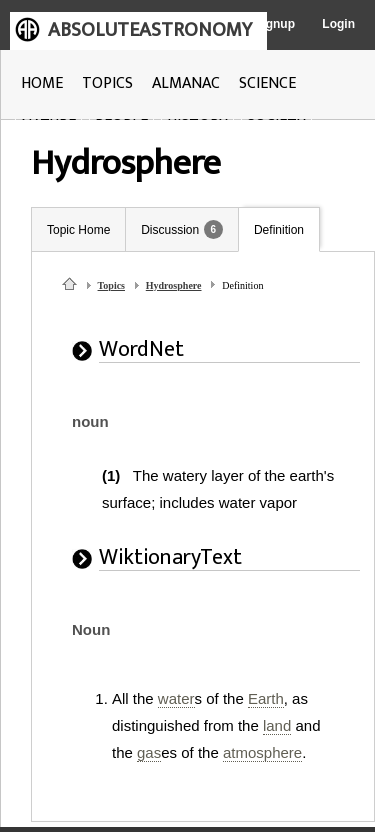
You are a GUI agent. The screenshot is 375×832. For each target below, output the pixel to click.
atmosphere (262, 752)
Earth (266, 698)
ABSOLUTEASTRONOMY (150, 30)
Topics (111, 285)
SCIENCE (267, 83)
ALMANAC (186, 83)
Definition (279, 230)
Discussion (170, 230)
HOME (42, 83)
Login (338, 24)
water (176, 698)
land (277, 725)
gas (149, 752)
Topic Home (78, 230)
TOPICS (107, 83)
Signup (274, 24)
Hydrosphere (174, 285)
